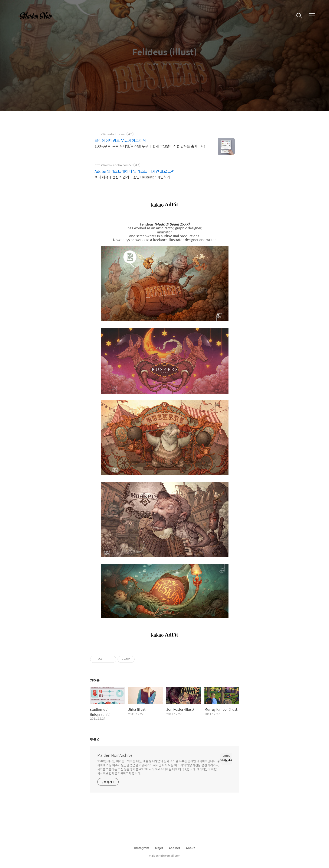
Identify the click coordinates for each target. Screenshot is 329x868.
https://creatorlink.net (110, 134)
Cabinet (175, 848)
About (190, 848)
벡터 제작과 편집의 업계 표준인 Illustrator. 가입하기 (132, 177)
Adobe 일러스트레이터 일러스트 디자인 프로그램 (135, 171)
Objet (159, 848)
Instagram (142, 848)
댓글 (95, 740)
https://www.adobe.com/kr (113, 165)
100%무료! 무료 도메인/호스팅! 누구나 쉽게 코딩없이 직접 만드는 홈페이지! (150, 146)
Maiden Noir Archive (115, 755)
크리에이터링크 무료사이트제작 (120, 140)
